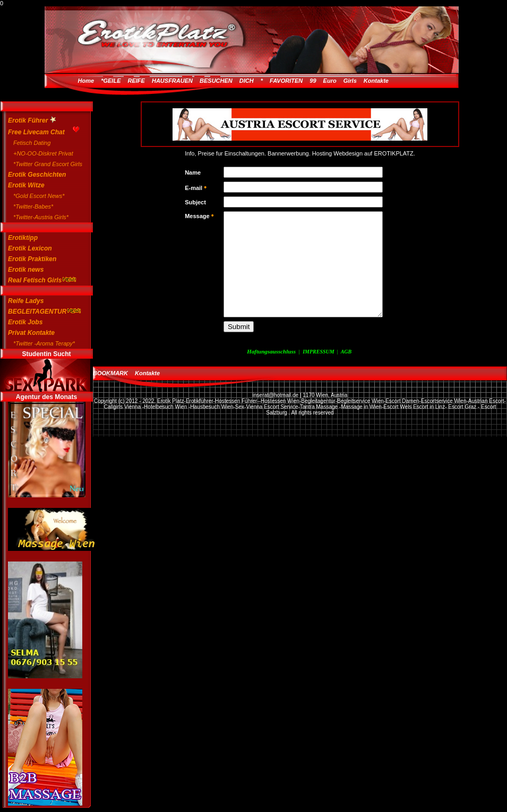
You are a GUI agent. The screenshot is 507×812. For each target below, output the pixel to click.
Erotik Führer (32, 120)
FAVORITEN (286, 81)
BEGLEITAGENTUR (41, 312)
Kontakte (376, 81)
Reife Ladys (26, 301)
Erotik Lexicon (30, 248)
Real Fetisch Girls (41, 280)
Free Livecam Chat (41, 131)
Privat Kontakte (31, 333)
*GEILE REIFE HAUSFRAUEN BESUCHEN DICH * (182, 81)
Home (86, 81)
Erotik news (26, 270)
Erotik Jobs (25, 322)
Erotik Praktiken (32, 259)
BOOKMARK (110, 373)
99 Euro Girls (333, 81)
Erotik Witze (26, 185)
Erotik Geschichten (37, 175)
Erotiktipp (23, 238)
